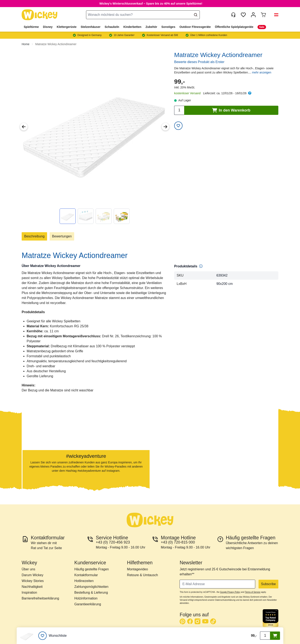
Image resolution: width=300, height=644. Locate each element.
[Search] (196, 15)
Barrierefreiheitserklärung (40, 598)
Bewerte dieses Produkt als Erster (199, 62)
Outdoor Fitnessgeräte (195, 27)
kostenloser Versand (187, 93)
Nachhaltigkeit (32, 587)
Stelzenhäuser (91, 27)
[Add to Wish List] (178, 126)
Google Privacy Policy (230, 592)
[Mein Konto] (253, 15)
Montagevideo (138, 569)
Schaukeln (112, 27)
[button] (275, 15)
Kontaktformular (86, 575)
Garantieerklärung (88, 604)
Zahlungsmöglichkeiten (91, 587)
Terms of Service (253, 592)
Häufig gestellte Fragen (92, 569)
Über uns (28, 569)
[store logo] (40, 15)
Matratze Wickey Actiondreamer (56, 44)
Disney (48, 27)
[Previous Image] (24, 127)
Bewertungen (62, 236)
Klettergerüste (67, 27)
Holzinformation (86, 598)
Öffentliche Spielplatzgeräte (234, 27)
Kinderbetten (132, 27)
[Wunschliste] (52, 636)
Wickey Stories (33, 581)
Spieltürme (31, 27)
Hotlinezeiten (84, 581)
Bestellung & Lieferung (91, 593)
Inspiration (29, 593)
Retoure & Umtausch (143, 575)
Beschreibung (34, 236)
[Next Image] (165, 127)
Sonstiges (168, 27)
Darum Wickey (32, 575)
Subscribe (268, 584)
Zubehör (151, 27)
